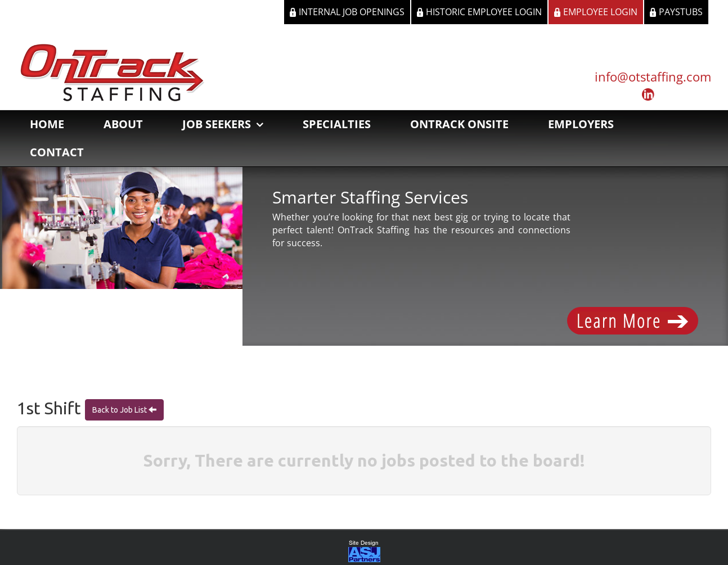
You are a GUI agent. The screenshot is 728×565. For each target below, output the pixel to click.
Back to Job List (120, 411)
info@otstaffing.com (653, 76)
